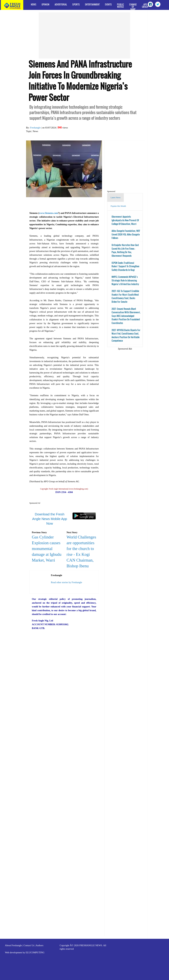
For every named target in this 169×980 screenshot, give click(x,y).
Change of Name (133, 6)
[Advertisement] (84, 35)
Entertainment (92, 4)
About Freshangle (13, 945)
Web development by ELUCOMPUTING (25, 952)
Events (108, 4)
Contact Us (29, 945)
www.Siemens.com (49, 213)
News (34, 4)
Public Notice (120, 6)
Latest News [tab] (116, 198)
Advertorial (61, 4)
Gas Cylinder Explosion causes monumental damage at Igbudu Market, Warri (47, 549)
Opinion (45, 4)
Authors (39, 945)
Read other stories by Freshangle (67, 582)
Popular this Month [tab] (118, 206)
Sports (76, 4)
